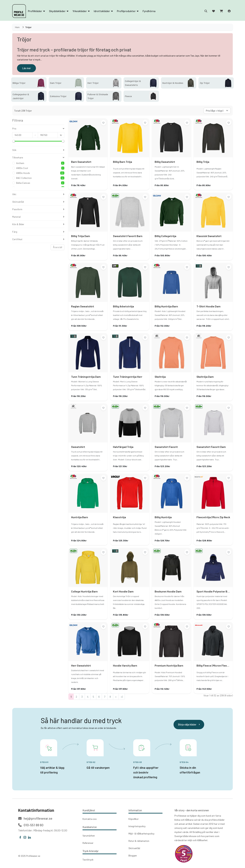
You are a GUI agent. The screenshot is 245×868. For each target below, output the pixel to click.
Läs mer (26, 68)
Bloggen (133, 855)
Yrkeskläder (81, 11)
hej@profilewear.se (35, 818)
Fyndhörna (149, 11)
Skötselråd (134, 848)
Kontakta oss (90, 819)
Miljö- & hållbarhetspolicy (141, 834)
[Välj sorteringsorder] (217, 111)
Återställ (58, 247)
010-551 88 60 (31, 825)
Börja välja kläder (189, 724)
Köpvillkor (134, 819)
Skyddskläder (59, 11)
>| (122, 697)
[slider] (14, 141)
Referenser (88, 843)
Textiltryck (88, 860)
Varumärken (89, 836)
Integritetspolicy (137, 826)
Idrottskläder (103, 11)
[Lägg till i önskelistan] (103, 123)
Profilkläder (36, 11)
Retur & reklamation (139, 841)
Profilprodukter (128, 11)
